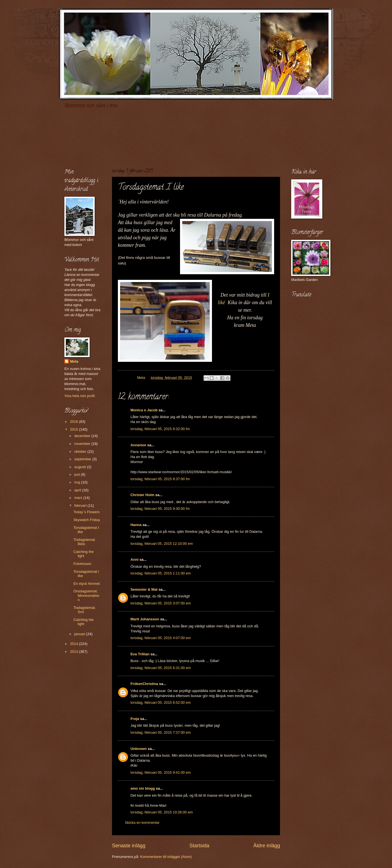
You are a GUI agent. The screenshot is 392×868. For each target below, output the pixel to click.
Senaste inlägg (129, 846)
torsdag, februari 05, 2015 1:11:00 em (161, 573)
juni (78, 474)
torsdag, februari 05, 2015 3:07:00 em (161, 603)
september (83, 459)
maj (78, 482)
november (83, 444)
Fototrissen (82, 564)
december (83, 436)
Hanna (136, 525)
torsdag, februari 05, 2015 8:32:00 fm (160, 429)
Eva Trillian (140, 654)
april (78, 490)
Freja (135, 719)
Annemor (138, 445)
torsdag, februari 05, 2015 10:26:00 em (162, 812)
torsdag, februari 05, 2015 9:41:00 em (161, 772)
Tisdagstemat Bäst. (84, 542)
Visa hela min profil (80, 396)
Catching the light (83, 554)
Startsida (199, 846)
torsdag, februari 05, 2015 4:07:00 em (161, 638)
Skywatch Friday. (87, 520)
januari (80, 634)
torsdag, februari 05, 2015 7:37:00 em (161, 732)
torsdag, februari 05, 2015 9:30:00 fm (160, 509)
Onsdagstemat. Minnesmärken (86, 595)
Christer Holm (142, 495)
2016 (74, 422)
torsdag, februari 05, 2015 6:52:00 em (161, 702)
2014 (74, 644)
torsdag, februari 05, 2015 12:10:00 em (162, 544)
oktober (81, 451)
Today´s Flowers (87, 512)
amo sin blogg (143, 788)
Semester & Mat (144, 589)
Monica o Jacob (144, 410)
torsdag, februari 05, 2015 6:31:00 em (161, 668)
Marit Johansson (145, 619)
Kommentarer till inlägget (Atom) (166, 857)
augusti (81, 467)
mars (79, 498)
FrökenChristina (144, 684)
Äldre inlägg (267, 846)
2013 (74, 652)
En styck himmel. (87, 584)
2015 (74, 429)
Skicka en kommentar (142, 823)
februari (81, 505)
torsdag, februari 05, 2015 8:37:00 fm (160, 479)
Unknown (139, 749)
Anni (135, 559)
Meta (74, 361)
